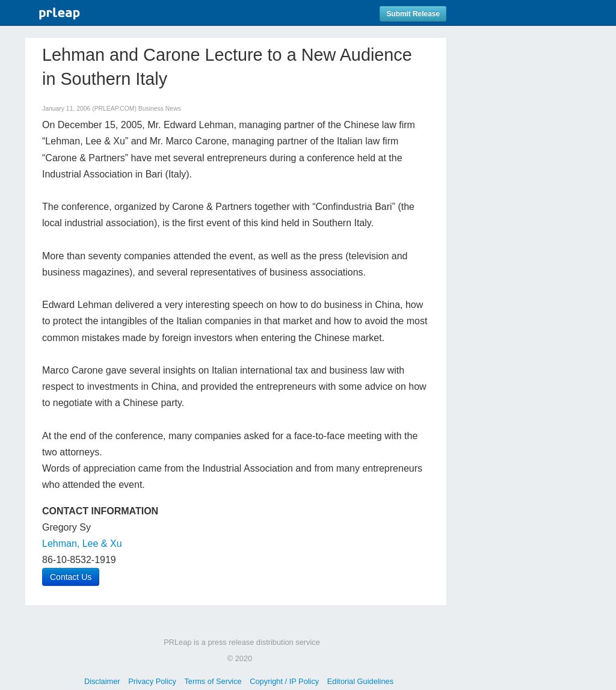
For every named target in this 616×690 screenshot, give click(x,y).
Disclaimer (102, 681)
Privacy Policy (152, 681)
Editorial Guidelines (360, 681)
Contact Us (71, 577)
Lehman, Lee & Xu (82, 544)
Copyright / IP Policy (284, 681)
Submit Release (413, 14)
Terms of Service (213, 681)
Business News (160, 109)
